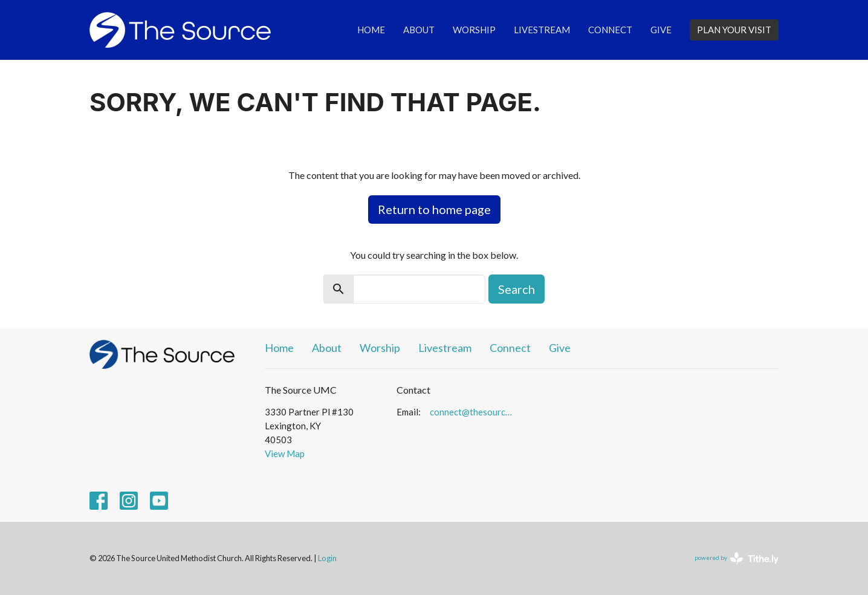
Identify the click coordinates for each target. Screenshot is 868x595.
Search (517, 289)
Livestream (542, 30)
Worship (474, 30)
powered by (737, 558)
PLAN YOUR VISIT (734, 30)
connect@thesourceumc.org (473, 412)
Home (371, 30)
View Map (285, 454)
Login (327, 558)
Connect (610, 30)
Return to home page (434, 209)
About (419, 30)
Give (661, 30)
